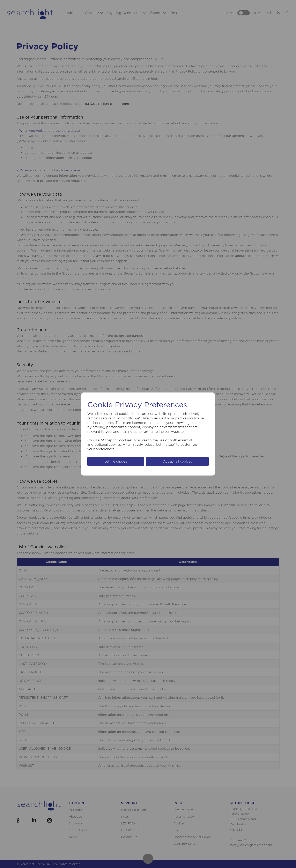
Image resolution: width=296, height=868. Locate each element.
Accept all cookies (177, 461)
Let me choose (116, 461)
